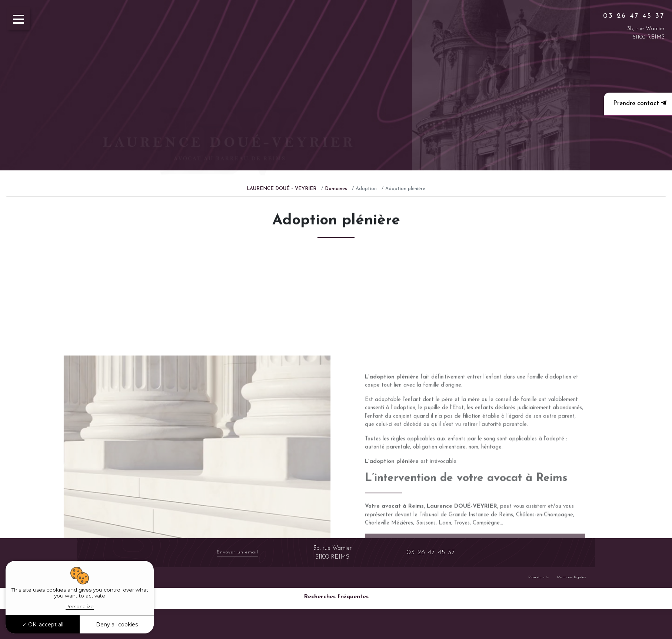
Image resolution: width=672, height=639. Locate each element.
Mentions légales (572, 577)
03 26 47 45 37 (634, 16)
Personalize (80, 606)
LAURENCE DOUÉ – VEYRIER (282, 189)
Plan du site (538, 577)
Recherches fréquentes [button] (336, 597)
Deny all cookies (117, 625)
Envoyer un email (237, 552)
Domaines (336, 189)
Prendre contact (639, 103)
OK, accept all (43, 625)
